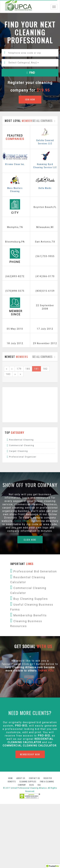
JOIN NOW (30, 99)
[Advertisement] (30, 405)
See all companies (44, 121)
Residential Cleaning (21, 440)
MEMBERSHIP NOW (30, 754)
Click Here (22, 521)
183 (8, 374)
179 (19, 369)
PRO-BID (44, 736)
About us (21, 778)
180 (28, 369)
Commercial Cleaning (22, 445)
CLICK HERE (30, 540)
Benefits (12, 781)
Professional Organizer (23, 457)
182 (45, 369)
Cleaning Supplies (28, 781)
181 (36, 369)
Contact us (35, 778)
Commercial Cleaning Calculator (30, 746)
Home (11, 778)
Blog (32, 785)
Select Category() (24, 63)
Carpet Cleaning (18, 451)
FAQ (39, 785)
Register (48, 778)
